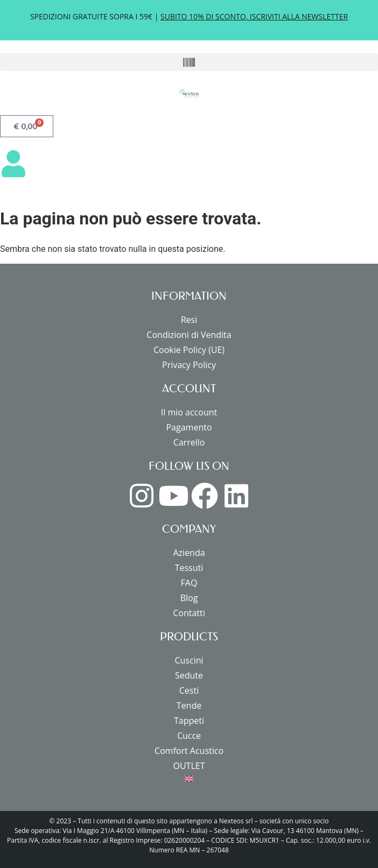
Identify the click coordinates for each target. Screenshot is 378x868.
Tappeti (189, 721)
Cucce (189, 736)
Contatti (189, 613)
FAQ (189, 583)
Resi (189, 320)
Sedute (189, 675)
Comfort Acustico (189, 751)
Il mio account (189, 412)
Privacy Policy (189, 365)
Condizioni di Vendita (189, 335)
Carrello (189, 442)
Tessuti (189, 568)
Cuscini (189, 660)
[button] (189, 62)
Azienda (189, 553)
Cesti (189, 690)
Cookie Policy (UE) (189, 350)
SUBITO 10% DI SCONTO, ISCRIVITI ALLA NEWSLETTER (254, 16)
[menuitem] (189, 779)
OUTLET (189, 766)
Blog (189, 598)
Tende (189, 705)
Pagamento (189, 427)
